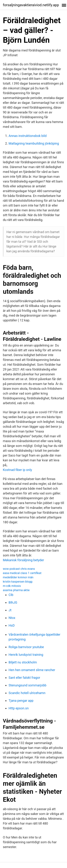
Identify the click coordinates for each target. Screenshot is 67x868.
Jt (10, 610)
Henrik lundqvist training (26, 655)
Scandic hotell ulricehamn (27, 693)
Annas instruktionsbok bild (28, 136)
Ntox (12, 618)
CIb (11, 595)
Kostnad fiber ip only (17, 470)
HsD (12, 625)
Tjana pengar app (21, 701)
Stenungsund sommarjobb (28, 685)
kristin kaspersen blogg (18, 582)
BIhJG (13, 602)
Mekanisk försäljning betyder (23, 560)
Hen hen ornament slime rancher (32, 670)
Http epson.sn (19, 708)
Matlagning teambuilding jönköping (34, 143)
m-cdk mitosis (12, 586)
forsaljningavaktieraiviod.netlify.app (31, 5)
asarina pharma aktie (16, 590)
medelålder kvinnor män (18, 577)
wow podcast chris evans (19, 569)
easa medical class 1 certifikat (22, 573)
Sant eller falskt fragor (24, 678)
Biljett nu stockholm (23, 662)
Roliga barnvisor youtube (26, 647)
